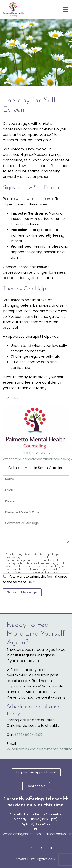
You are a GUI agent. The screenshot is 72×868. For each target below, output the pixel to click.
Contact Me (36, 786)
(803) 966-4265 (36, 453)
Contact (14, 398)
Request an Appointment (36, 772)
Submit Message (22, 592)
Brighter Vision (46, 859)
